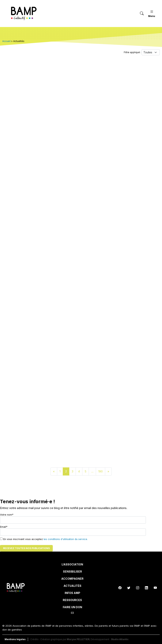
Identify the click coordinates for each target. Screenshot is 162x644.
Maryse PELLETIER (78, 639)
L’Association (72, 564)
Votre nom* (73, 518)
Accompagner (72, 579)
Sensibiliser (72, 571)
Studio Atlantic (120, 639)
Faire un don (72, 607)
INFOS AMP (72, 593)
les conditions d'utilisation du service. (66, 539)
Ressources (72, 600)
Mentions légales (15, 639)
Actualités (72, 586)
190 (100, 471)
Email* (73, 531)
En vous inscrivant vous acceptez (44, 539)
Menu (152, 13)
